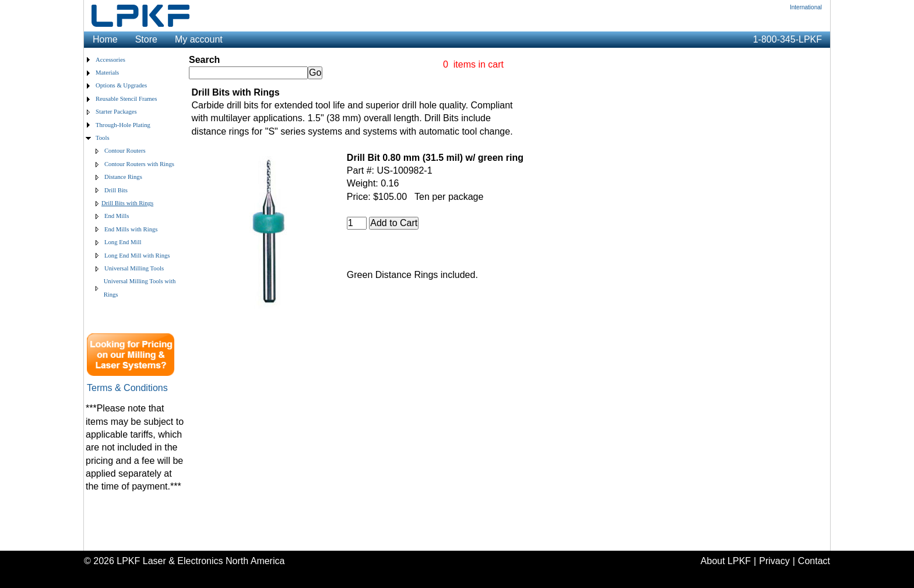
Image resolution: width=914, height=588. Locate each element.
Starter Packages (116, 112)
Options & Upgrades (121, 85)
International (806, 7)
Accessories (110, 60)
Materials (107, 73)
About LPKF (726, 561)
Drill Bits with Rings (127, 203)
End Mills (117, 216)
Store (146, 39)
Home (105, 39)
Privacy (774, 561)
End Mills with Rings (131, 229)
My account (199, 39)
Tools (103, 138)
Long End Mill (123, 242)
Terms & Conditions (127, 388)
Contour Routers (125, 151)
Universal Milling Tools (134, 268)
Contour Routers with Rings (139, 164)
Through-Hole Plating (123, 125)
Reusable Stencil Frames (126, 99)
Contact (814, 561)
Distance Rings (123, 177)
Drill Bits (116, 190)
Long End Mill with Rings (137, 256)
